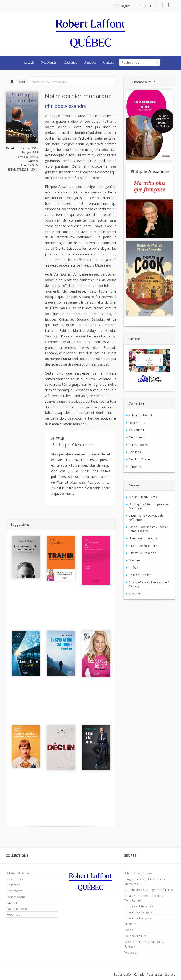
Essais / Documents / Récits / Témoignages (148, 529)
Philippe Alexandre (66, 106)
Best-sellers (137, 423)
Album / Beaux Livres (143, 497)
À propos (90, 63)
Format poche (138, 445)
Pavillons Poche (139, 459)
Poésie (134, 568)
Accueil (29, 63)
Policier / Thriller (140, 575)
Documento (137, 437)
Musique (135, 560)
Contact (145, 6)
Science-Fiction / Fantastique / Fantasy (149, 584)
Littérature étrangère (143, 546)
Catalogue (122, 6)
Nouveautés (49, 63)
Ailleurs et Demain (141, 415)
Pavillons (135, 452)
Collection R (137, 430)
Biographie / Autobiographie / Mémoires (149, 506)
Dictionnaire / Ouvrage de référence (146, 518)
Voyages (135, 594)
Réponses (136, 467)
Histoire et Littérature (143, 538)
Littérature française (142, 553)
